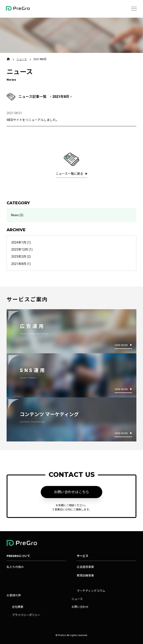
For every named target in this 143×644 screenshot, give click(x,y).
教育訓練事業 (85, 576)
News (15, 215)
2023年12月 (20, 249)
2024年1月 (19, 242)
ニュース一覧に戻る (70, 174)
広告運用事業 (85, 567)
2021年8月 (19, 264)
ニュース (22, 59)
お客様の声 (14, 595)
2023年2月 (19, 257)
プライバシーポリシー (26, 615)
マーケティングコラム (91, 591)
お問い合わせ (80, 607)
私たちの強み (15, 567)
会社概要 (18, 607)
